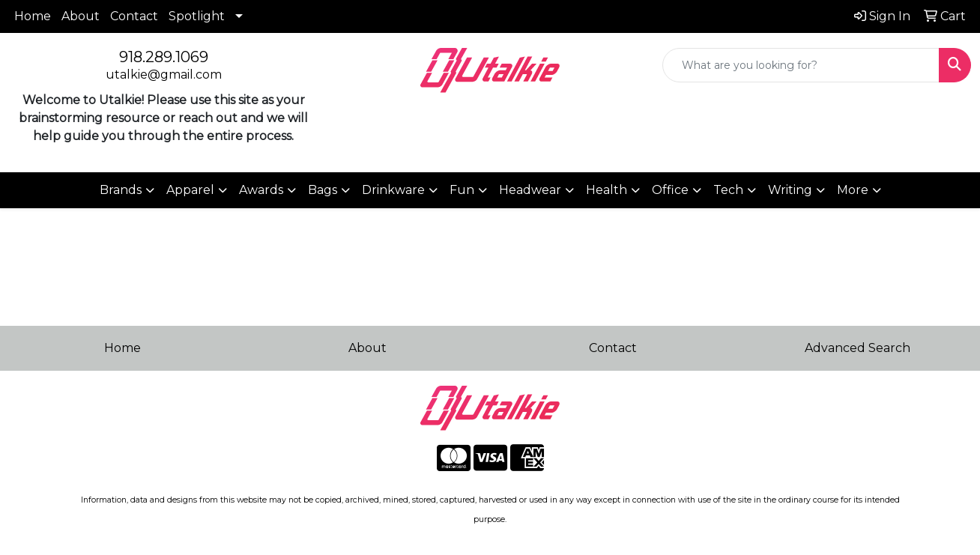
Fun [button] (462, 190)
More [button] (853, 190)
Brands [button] (121, 190)
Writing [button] (790, 190)
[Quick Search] (801, 65)
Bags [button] (323, 190)
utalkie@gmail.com (164, 75)
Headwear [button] (530, 190)
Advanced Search (857, 348)
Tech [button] (728, 190)
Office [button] (670, 190)
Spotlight (197, 16)
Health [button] (607, 190)
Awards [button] (261, 190)
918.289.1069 (164, 57)
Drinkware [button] (393, 190)
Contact (134, 16)
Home (33, 16)
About (81, 16)
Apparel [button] (190, 190)
